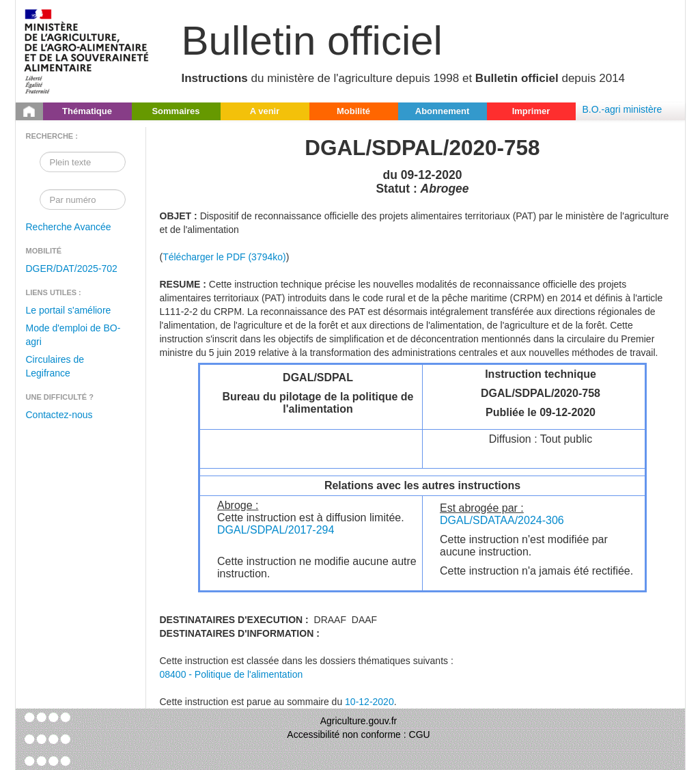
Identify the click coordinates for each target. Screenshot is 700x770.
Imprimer (531, 111)
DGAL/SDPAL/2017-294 (276, 530)
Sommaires (176, 111)
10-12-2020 (369, 702)
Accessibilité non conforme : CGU (358, 734)
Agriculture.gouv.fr (359, 721)
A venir (265, 111)
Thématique (87, 111)
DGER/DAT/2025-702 (72, 269)
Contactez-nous (59, 415)
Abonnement (442, 111)
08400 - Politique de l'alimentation (232, 674)
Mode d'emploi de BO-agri (73, 335)
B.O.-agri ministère (622, 109)
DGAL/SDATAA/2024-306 (502, 520)
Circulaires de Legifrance (55, 366)
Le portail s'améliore (69, 310)
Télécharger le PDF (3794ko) (224, 257)
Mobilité (353, 111)
